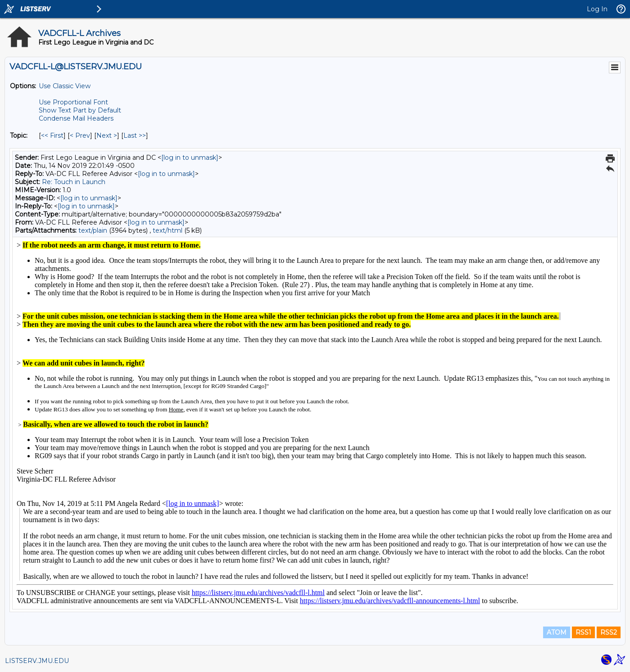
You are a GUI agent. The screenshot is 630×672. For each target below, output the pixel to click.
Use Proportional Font (73, 102)
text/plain (93, 230)
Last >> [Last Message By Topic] (135, 135)
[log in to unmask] (190, 158)
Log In (597, 9)
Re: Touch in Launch (74, 182)
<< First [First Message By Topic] (52, 135)
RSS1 (583, 632)
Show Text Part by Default (80, 110)
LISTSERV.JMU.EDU (37, 661)
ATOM (557, 632)
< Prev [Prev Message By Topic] (80, 135)
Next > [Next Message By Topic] (107, 135)
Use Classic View (65, 86)
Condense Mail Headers (76, 118)
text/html (168, 230)
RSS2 (609, 632)
